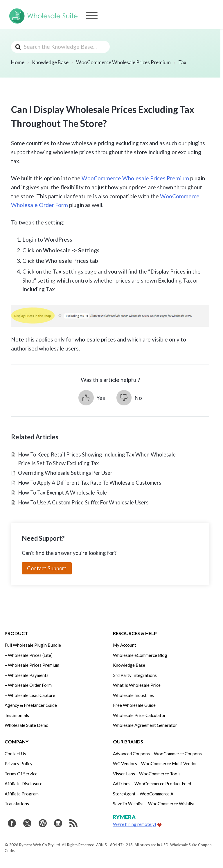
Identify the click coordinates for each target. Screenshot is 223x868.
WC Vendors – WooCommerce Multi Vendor (155, 763)
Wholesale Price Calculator (139, 715)
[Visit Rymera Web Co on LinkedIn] (58, 824)
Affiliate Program (22, 794)
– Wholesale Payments (27, 675)
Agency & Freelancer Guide (31, 705)
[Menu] (92, 16)
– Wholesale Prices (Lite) (29, 655)
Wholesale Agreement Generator (145, 725)
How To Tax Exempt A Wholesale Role (62, 493)
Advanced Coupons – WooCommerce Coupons (157, 754)
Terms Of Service (21, 774)
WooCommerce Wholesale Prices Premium (135, 178)
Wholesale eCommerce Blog (140, 655)
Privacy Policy (19, 763)
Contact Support (47, 568)
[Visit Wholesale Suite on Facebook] (12, 824)
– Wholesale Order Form (28, 685)
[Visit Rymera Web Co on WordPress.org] (43, 824)
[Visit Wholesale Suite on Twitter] (27, 824)
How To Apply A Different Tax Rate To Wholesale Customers (90, 483)
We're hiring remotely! (135, 824)
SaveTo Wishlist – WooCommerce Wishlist (154, 804)
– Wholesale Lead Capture (30, 695)
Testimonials (17, 715)
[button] (92, 398)
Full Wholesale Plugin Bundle (33, 645)
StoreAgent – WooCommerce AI (144, 794)
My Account (125, 645)
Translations (17, 804)
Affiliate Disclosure (24, 783)
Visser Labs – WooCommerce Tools (147, 774)
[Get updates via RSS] (73, 824)
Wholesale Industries (133, 695)
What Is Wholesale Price (137, 685)
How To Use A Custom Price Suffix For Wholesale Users (83, 502)
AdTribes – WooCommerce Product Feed (152, 783)
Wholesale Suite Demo (27, 725)
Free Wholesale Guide (134, 705)
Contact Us (15, 754)
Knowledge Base (129, 665)
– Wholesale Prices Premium (32, 665)
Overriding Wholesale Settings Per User (65, 473)
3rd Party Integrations (135, 675)
